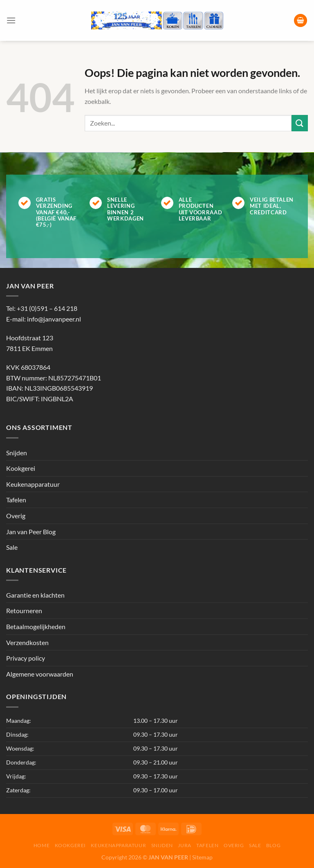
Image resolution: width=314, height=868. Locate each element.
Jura (184, 845)
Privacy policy (26, 658)
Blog (273, 845)
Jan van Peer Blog (31, 532)
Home (41, 845)
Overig (16, 516)
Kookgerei (21, 468)
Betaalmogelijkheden (36, 626)
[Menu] (11, 20)
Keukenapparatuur (33, 484)
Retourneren (24, 611)
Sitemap (202, 857)
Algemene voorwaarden (40, 674)
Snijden (17, 453)
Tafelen (16, 500)
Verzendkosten (27, 642)
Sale (12, 547)
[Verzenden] (300, 123)
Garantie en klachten (35, 595)
